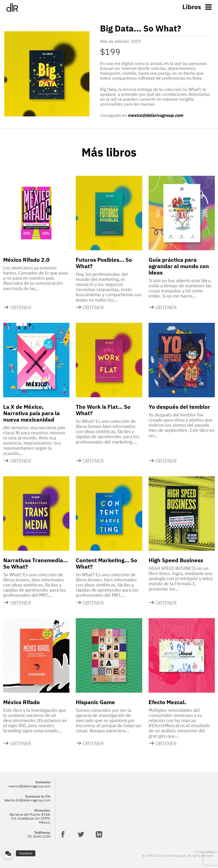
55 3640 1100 (39, 836)
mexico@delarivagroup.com (155, 115)
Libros (192, 7)
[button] (8, 853)
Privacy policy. (204, 852)
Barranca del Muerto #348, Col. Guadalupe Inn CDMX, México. (30, 818)
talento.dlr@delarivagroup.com (27, 800)
